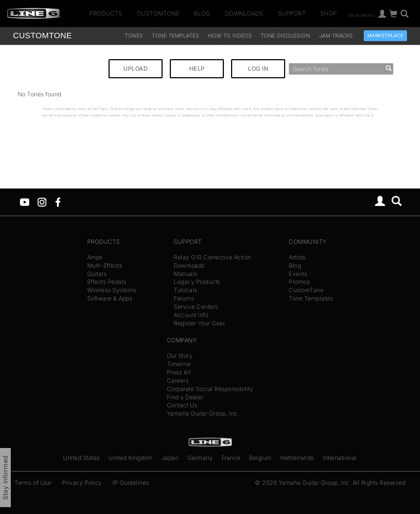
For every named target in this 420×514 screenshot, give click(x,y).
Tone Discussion (286, 36)
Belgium (260, 458)
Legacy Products (197, 282)
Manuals (186, 274)
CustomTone (158, 13)
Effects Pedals (107, 282)
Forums (184, 298)
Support (292, 13)
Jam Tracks (336, 36)
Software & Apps (110, 298)
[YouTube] (25, 202)
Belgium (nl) (362, 15)
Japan (170, 458)
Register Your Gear (199, 323)
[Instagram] (42, 202)
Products (106, 13)
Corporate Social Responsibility (210, 389)
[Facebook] (58, 202)
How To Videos (230, 36)
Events (298, 274)
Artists (297, 257)
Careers (178, 381)
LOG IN (258, 69)
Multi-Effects (105, 265)
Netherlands (297, 458)
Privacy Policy (82, 483)
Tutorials (186, 290)
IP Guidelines (131, 483)
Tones (134, 36)
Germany (200, 458)
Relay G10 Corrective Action (213, 257)
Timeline (179, 364)
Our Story (180, 356)
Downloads (244, 13)
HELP (197, 69)
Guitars (97, 274)
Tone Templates (175, 36)
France (231, 458)
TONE (42, 36)
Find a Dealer (185, 397)
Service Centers (196, 307)
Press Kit (179, 372)
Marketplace (386, 36)
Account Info (191, 315)
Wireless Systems (112, 290)
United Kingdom (131, 458)
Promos (299, 282)
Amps (95, 257)
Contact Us (182, 405)
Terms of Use (33, 483)
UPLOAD (136, 69)
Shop (329, 13)
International (340, 458)
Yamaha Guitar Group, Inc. (203, 413)
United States (81, 458)
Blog (202, 13)
